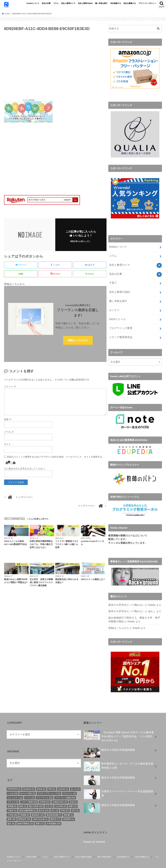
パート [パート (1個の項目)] (30, 790)
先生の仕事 (46, 3)
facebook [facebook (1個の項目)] (29, 782)
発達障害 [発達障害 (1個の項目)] (69, 812)
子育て (113, 280)
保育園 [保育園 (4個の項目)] (12, 799)
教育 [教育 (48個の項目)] (12, 812)
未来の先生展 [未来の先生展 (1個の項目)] (40, 812)
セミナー (114, 306)
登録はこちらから (78, 341)
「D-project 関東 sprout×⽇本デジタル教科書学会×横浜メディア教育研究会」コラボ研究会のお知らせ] (119, 729)
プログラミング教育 (120, 323)
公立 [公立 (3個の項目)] (49, 799)
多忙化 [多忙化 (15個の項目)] (44, 803)
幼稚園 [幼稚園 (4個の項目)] (25, 808)
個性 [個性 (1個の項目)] (23, 799)
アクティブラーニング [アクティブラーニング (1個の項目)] (49, 786)
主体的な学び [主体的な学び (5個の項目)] (60, 795)
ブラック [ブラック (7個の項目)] (13, 795)
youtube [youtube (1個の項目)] (63, 782)
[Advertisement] (55, 67)
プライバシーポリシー (147, 3)
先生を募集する (130, 3)
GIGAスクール (117, 315)
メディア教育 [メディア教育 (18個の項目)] (29, 795)
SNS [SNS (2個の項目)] (52, 782)
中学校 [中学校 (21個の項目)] (45, 795)
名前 (8, 420)
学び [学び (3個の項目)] (55, 803)
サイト (7, 445)
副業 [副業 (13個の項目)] (73, 799)
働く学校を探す (101, 3)
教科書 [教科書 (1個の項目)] (68, 808)
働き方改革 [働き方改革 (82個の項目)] (36, 799)
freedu (149, 599)
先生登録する (116, 3)
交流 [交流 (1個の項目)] (73, 795)
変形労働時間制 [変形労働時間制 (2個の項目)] (28, 803)
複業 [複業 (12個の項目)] (40, 816)
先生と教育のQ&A (85, 3)
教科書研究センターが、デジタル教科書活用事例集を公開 (119, 759)
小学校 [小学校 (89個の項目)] (13, 808)
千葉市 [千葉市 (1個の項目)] (12, 803)
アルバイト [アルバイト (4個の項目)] (69, 786)
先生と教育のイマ (68, 3)
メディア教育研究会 (120, 332)
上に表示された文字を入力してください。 (26, 469)
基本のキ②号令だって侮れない (125, 599)
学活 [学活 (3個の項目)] (75, 803)
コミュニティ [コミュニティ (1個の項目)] (15, 790)
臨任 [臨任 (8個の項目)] (11, 816)
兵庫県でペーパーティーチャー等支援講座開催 (119, 787)
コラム (56, 3)
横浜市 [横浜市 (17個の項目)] (56, 812)
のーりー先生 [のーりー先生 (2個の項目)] (28, 786)
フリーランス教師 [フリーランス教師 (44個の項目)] (65, 790)
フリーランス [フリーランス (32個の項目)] (44, 790)
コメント (10, 387)
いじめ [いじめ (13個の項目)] (13, 786)
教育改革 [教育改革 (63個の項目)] (24, 812)
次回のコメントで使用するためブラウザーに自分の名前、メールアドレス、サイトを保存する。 (56, 458)
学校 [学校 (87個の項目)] (65, 803)
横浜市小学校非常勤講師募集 (109, 744)
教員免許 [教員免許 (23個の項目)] (38, 808)
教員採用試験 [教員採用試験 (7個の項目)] (54, 808)
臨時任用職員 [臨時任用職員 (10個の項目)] (25, 816)
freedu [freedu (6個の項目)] (41, 782)
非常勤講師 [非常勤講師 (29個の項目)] (54, 816)
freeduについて (33, 3)
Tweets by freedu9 (94, 835)
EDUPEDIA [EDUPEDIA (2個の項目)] (14, 782)
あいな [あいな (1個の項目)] (75, 782)
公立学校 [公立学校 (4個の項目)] (61, 799)
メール (9, 433)
